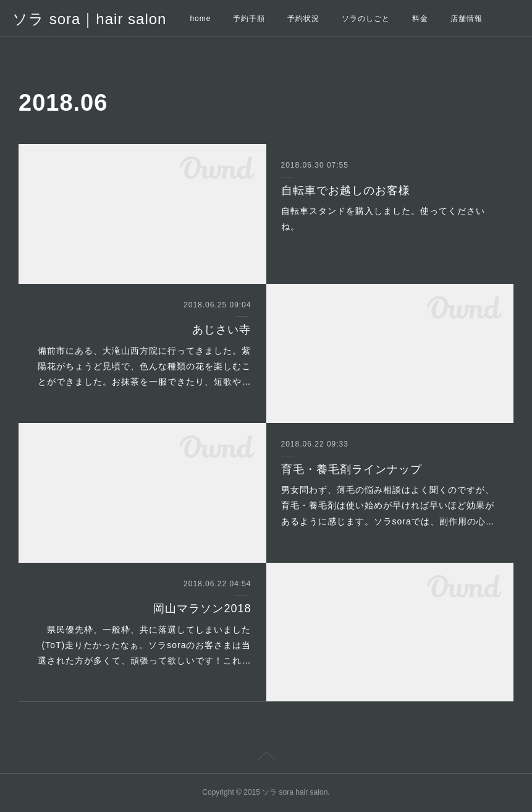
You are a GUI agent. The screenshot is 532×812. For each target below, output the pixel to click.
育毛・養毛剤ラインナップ (352, 469)
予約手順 (249, 19)
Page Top (266, 758)
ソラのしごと (366, 19)
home (200, 19)
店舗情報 (467, 19)
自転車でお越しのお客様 (346, 190)
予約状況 (303, 19)
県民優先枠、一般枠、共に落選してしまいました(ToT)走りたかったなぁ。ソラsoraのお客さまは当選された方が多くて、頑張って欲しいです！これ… (144, 645)
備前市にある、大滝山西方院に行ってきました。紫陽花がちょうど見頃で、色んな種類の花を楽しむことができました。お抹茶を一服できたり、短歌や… (144, 366)
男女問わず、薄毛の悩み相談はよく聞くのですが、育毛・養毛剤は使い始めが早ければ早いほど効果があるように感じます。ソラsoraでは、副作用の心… (388, 505)
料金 (420, 19)
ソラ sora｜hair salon (89, 19)
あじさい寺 (222, 330)
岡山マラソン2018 (202, 609)
